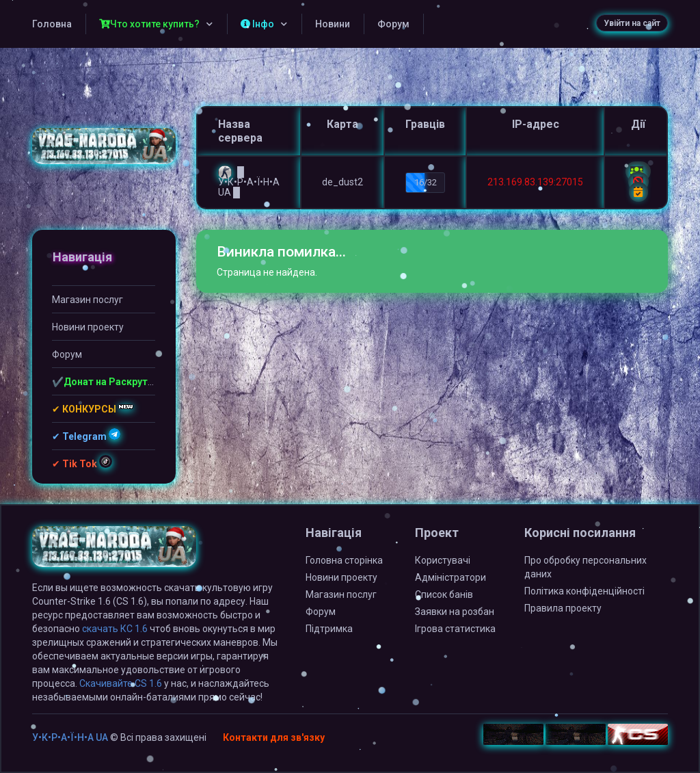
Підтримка (329, 629)
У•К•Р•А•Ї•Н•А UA (70, 737)
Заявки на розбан (455, 612)
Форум (393, 24)
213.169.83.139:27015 (535, 182)
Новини (333, 24)
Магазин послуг (87, 300)
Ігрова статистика (455, 629)
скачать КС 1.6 (115, 629)
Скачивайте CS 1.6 (121, 683)
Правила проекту (563, 608)
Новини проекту (88, 327)
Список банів (444, 594)
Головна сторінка (344, 560)
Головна (52, 24)
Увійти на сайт (632, 23)
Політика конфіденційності (584, 591)
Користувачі (443, 560)
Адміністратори (450, 577)
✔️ (104, 382)
